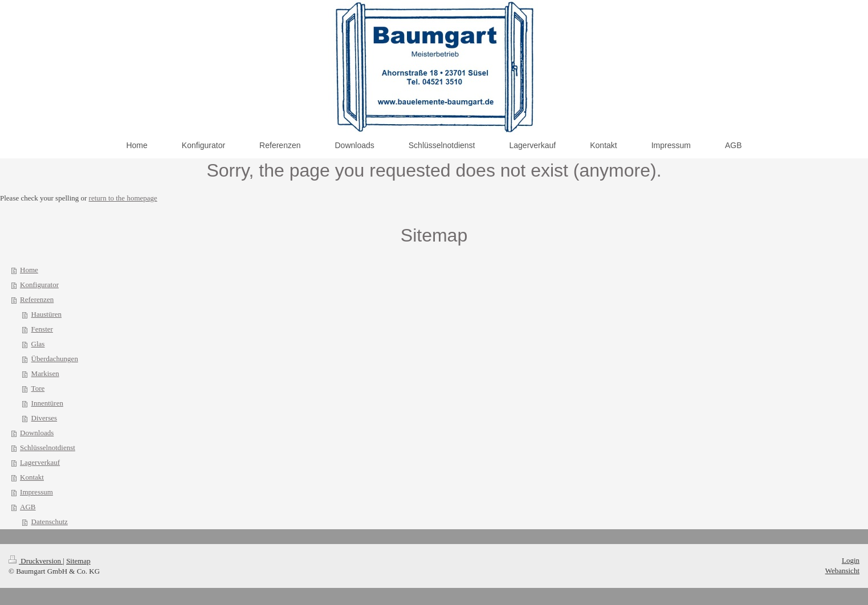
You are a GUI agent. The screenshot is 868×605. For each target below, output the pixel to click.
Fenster (42, 329)
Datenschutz (50, 522)
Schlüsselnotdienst (48, 447)
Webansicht (842, 571)
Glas (38, 344)
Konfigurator (39, 285)
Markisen (45, 373)
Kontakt (32, 477)
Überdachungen (55, 359)
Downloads (37, 433)
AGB (28, 507)
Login (851, 560)
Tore (38, 388)
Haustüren (46, 314)
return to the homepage (123, 198)
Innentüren (47, 403)
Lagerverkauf (40, 462)
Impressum (36, 492)
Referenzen (37, 299)
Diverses (44, 418)
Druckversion (36, 561)
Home (29, 270)
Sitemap (78, 561)
